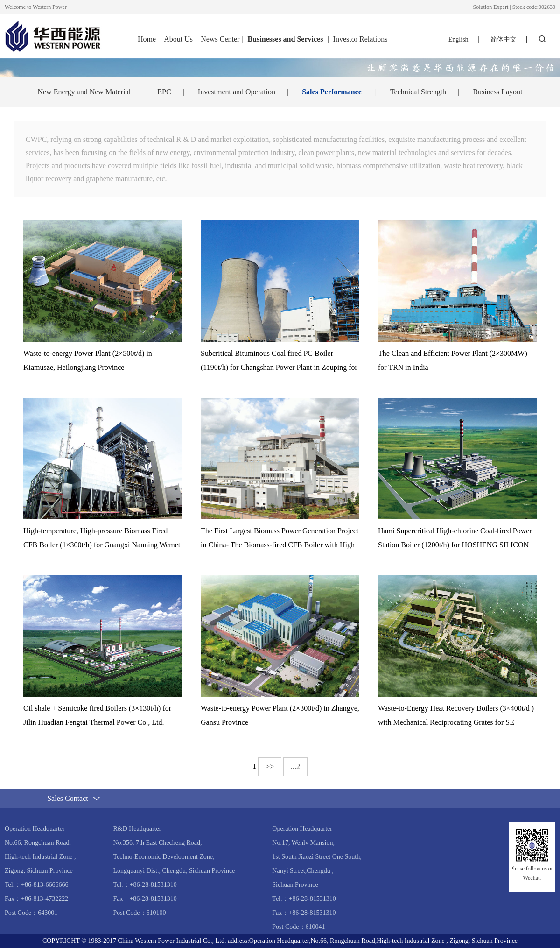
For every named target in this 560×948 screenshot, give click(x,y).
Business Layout (497, 92)
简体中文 (504, 39)
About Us (178, 39)
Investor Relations (360, 39)
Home (147, 39)
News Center (220, 39)
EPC (164, 92)
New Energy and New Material (84, 92)
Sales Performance (332, 92)
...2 (295, 767)
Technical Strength (418, 92)
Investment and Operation (237, 92)
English (458, 39)
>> (270, 767)
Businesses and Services (287, 39)
